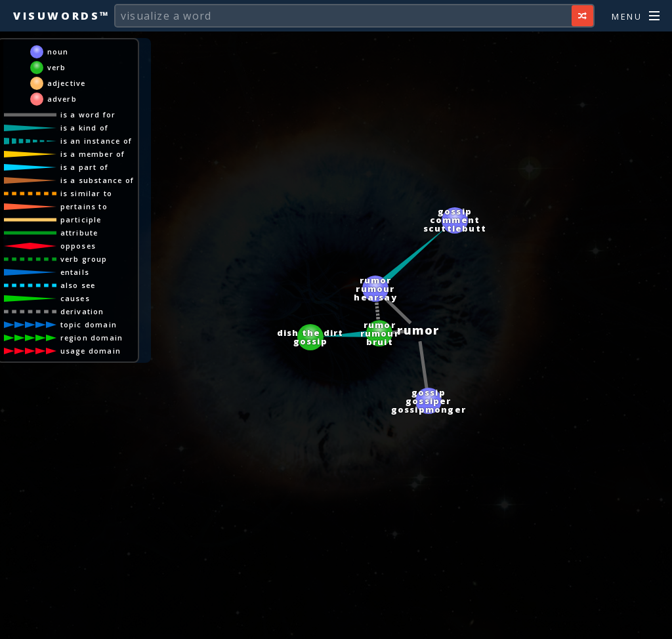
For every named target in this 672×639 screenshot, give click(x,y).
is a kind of (84, 128)
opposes (78, 246)
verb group (84, 259)
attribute (79, 233)
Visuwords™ (62, 16)
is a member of (93, 154)
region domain (92, 338)
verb (57, 67)
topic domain (89, 324)
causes (75, 298)
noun (58, 52)
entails (75, 272)
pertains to (84, 206)
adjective (67, 83)
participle (81, 219)
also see (78, 285)
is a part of (84, 167)
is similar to (87, 193)
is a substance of (97, 180)
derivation (82, 311)
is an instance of (96, 141)
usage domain (91, 351)
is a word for (88, 114)
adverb (62, 99)
